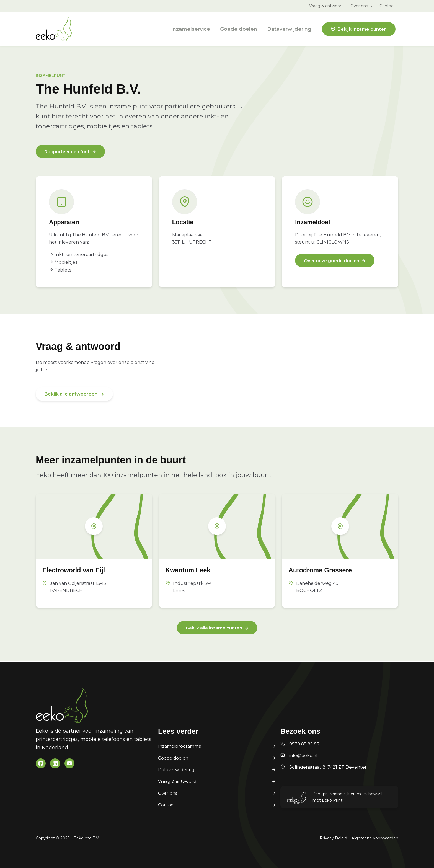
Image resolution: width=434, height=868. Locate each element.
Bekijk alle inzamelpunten (214, 628)
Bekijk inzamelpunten (362, 29)
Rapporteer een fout (68, 152)
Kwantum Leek (191, 570)
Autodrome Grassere (324, 570)
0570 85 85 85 (305, 744)
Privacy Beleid (333, 838)
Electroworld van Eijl (78, 570)
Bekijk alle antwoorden (71, 394)
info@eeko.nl (304, 755)
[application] (370, 6)
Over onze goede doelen (333, 261)
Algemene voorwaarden (375, 838)
